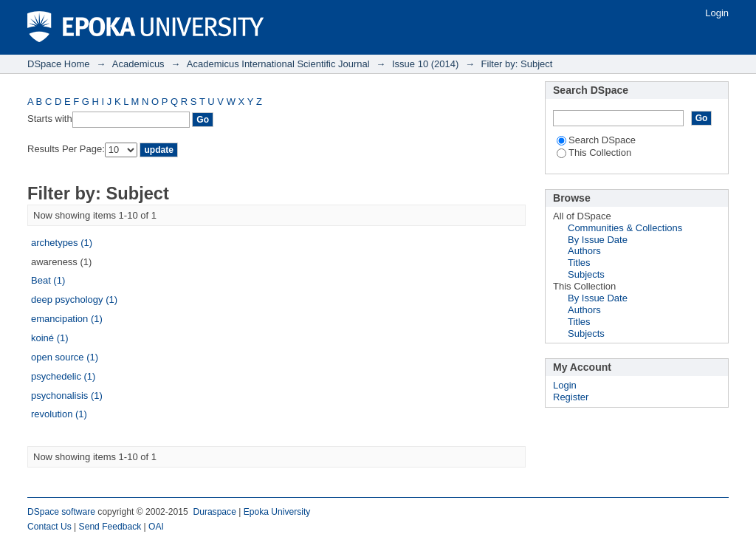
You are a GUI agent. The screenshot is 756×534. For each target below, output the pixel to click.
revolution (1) (59, 414)
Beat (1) (48, 280)
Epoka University (277, 512)
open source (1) (65, 357)
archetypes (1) (62, 243)
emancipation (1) (67, 319)
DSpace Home (59, 64)
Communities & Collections (625, 228)
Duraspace (214, 512)
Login (717, 13)
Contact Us (49, 527)
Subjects (586, 274)
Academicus (138, 64)
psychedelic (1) (63, 376)
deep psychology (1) (74, 299)
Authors (584, 251)
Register (571, 397)
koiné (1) (50, 338)
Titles (579, 263)
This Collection (594, 153)
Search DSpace (596, 140)
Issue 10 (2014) (425, 64)
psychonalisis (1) (67, 396)
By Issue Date (598, 240)
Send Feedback (110, 527)
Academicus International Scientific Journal (278, 64)
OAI (156, 527)
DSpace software (61, 512)
